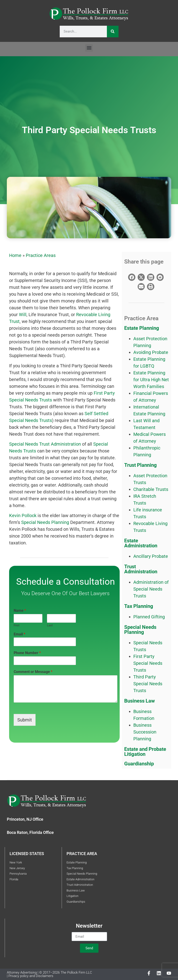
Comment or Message (33, 672)
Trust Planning (141, 465)
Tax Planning (139, 606)
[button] (89, 48)
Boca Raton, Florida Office (30, 832)
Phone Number (27, 653)
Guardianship (139, 764)
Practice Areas (41, 255)
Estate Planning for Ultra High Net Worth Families (151, 380)
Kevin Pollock (23, 515)
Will (23, 315)
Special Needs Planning (46, 522)
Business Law (139, 701)
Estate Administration (141, 543)
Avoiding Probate (151, 352)
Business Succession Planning (145, 732)
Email (19, 634)
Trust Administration (141, 569)
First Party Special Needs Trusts (148, 663)
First (17, 625)
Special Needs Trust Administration (46, 444)
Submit (25, 720)
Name (20, 611)
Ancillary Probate (151, 556)
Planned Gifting (149, 617)
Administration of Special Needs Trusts (151, 589)
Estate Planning (142, 328)
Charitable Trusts (151, 489)
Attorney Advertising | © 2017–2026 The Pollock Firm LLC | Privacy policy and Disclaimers (49, 974)
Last (50, 625)
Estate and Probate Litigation (145, 752)
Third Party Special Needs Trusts (148, 684)
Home (15, 255)
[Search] (113, 32)
